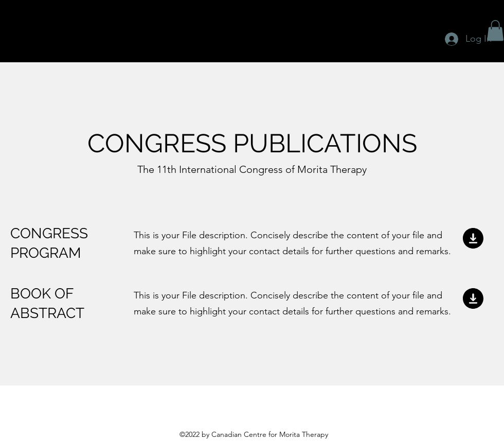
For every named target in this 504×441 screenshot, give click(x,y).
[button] (495, 31)
